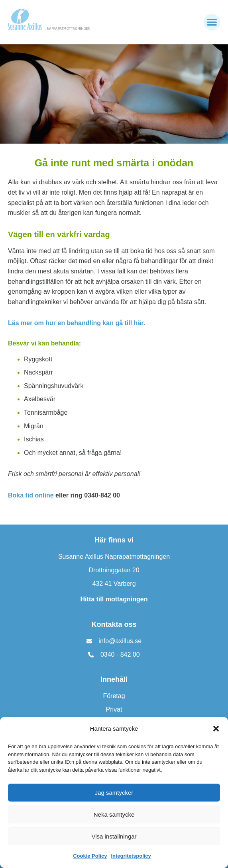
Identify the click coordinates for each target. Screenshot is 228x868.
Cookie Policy (90, 856)
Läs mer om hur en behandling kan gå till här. (77, 323)
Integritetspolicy (131, 856)
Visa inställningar (114, 836)
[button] (216, 729)
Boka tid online (31, 495)
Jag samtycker (114, 793)
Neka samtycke (114, 814)
